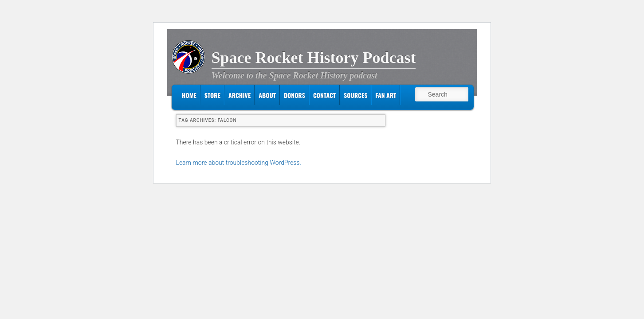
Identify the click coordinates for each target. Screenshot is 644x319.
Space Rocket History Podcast (314, 58)
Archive (240, 95)
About (267, 95)
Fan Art (386, 95)
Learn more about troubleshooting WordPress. (239, 163)
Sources (355, 95)
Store (212, 95)
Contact (324, 95)
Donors (295, 95)
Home (189, 95)
